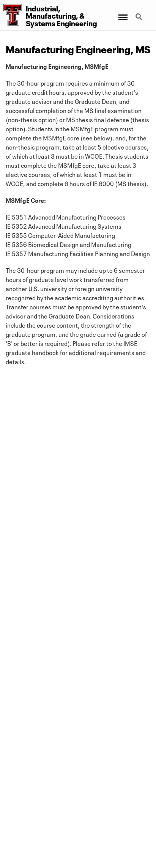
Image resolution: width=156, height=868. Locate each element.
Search (140, 18)
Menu (122, 14)
